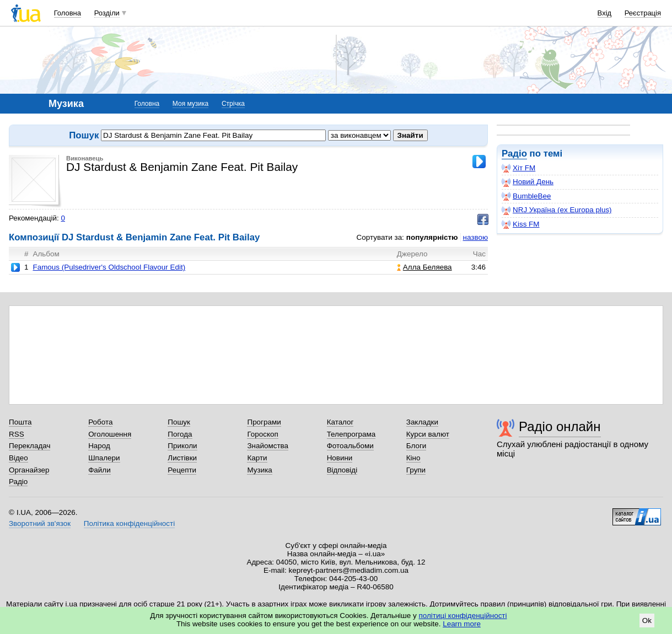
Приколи (182, 446)
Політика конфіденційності (129, 523)
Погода (180, 434)
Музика (259, 470)
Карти (257, 458)
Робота (100, 422)
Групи (416, 470)
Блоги (416, 446)
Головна (68, 13)
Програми (264, 422)
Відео (18, 458)
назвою (475, 237)
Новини (340, 458)
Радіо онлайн (560, 426)
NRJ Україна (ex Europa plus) (557, 210)
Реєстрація (643, 13)
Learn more (462, 624)
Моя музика (190, 104)
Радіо (514, 154)
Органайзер (29, 470)
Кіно (413, 458)
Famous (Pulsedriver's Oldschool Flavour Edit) (109, 267)
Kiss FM (521, 224)
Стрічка (233, 104)
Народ (99, 446)
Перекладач (29, 446)
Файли (100, 470)
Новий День (528, 182)
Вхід (605, 13)
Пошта (20, 422)
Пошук (179, 422)
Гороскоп (262, 434)
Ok (647, 620)
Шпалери (104, 458)
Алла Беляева (424, 267)
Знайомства (268, 446)
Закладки (422, 422)
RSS (17, 434)
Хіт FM (518, 168)
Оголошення (110, 434)
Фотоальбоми (350, 446)
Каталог (340, 422)
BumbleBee (526, 196)
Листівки (182, 458)
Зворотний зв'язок (40, 523)
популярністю (432, 237)
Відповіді (342, 470)
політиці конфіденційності (463, 616)
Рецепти (182, 470)
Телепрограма (351, 434)
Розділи (107, 13)
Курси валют (428, 434)
